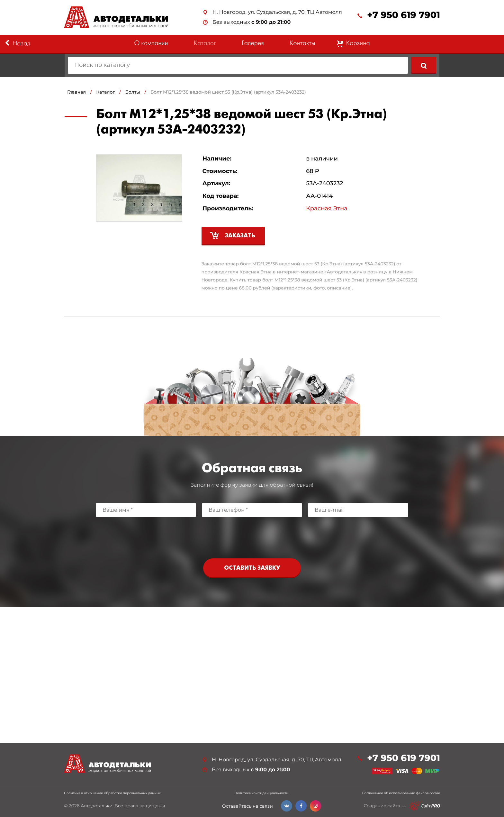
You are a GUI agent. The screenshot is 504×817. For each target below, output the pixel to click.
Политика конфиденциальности (261, 793)
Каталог (205, 44)
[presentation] (252, 536)
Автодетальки (97, 806)
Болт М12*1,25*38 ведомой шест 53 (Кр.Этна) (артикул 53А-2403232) (228, 92)
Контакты (302, 44)
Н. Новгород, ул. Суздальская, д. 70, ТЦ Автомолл (277, 12)
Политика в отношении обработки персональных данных (112, 793)
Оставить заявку (252, 568)
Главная (76, 92)
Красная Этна (327, 209)
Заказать (240, 236)
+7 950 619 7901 (404, 15)
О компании (151, 44)
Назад (18, 43)
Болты (133, 92)
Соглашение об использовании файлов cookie (401, 793)
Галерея (253, 44)
